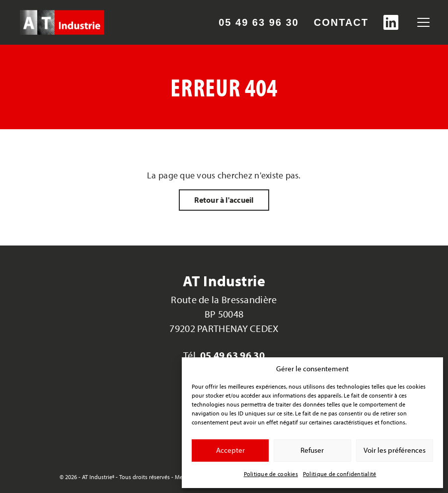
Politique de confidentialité (340, 474)
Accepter (230, 450)
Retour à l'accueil (224, 200)
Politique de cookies (271, 474)
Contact (341, 22)
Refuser (312, 450)
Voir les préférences (395, 450)
